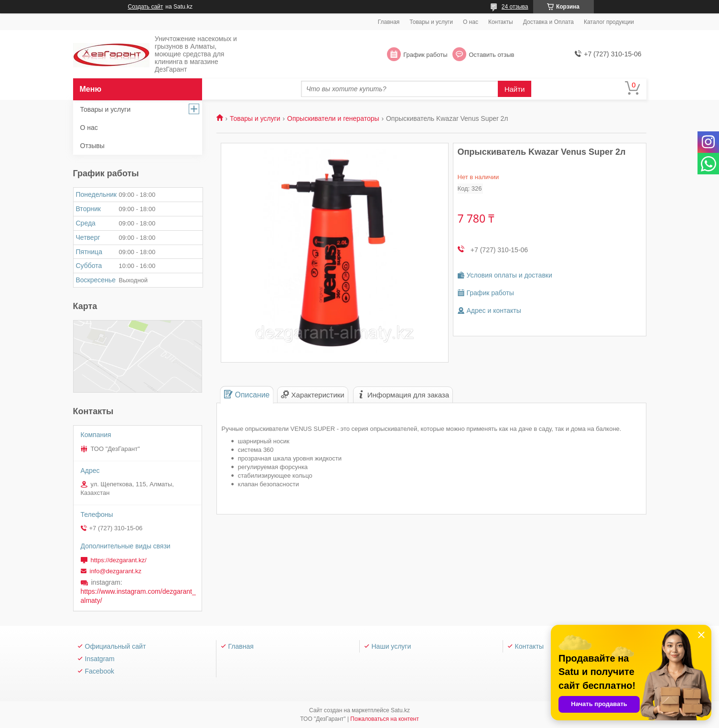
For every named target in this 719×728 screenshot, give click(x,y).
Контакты (501, 22)
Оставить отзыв (491, 55)
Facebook (100, 671)
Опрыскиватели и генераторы (333, 118)
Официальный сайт (116, 646)
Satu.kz (400, 710)
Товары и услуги (431, 22)
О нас (471, 22)
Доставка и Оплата (548, 22)
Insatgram (100, 659)
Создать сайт (146, 7)
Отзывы (92, 146)
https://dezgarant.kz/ (119, 560)
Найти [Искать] (515, 89)
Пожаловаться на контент (384, 719)
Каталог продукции (609, 22)
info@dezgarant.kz (116, 571)
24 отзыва (515, 7)
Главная (389, 22)
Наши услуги (392, 646)
